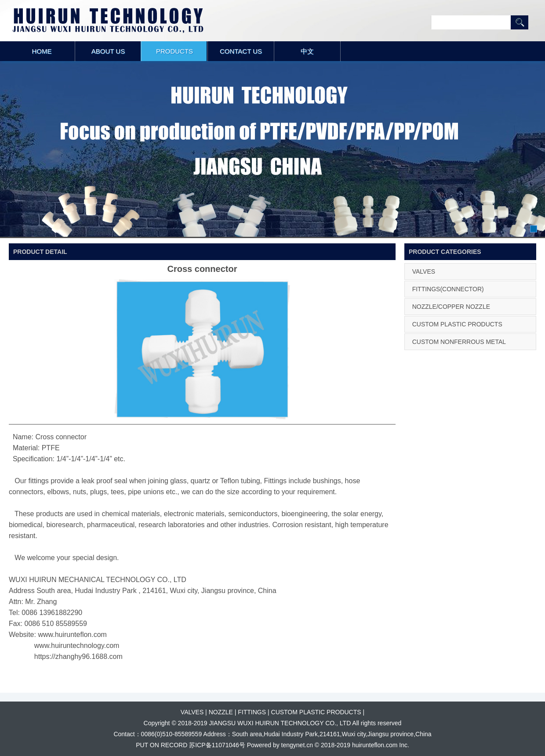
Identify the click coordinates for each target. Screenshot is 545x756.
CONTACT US (241, 51)
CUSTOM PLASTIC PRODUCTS (457, 324)
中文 (307, 51)
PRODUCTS (174, 51)
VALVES (424, 271)
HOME (42, 51)
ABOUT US (108, 51)
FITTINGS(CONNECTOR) (448, 289)
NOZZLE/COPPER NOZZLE (451, 307)
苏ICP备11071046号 (217, 745)
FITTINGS (252, 712)
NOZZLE (221, 712)
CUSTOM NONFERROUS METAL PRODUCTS (458, 350)
